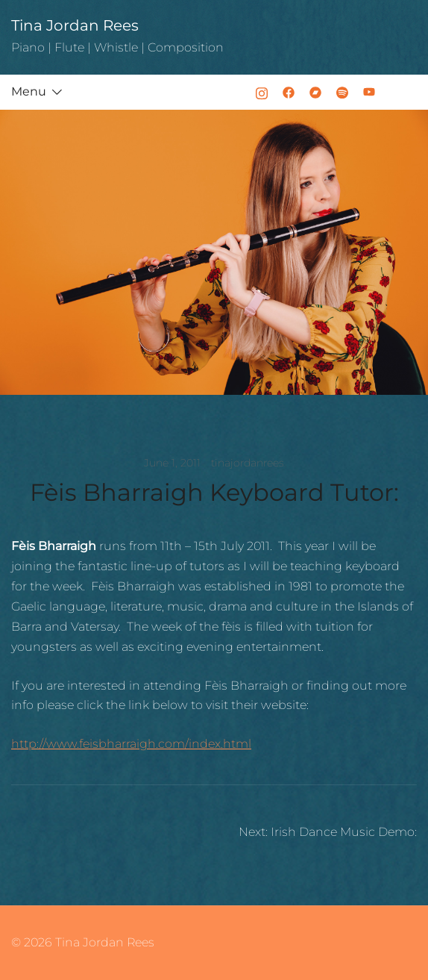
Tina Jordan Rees (75, 25)
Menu (29, 91)
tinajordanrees (248, 463)
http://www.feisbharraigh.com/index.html (131, 744)
